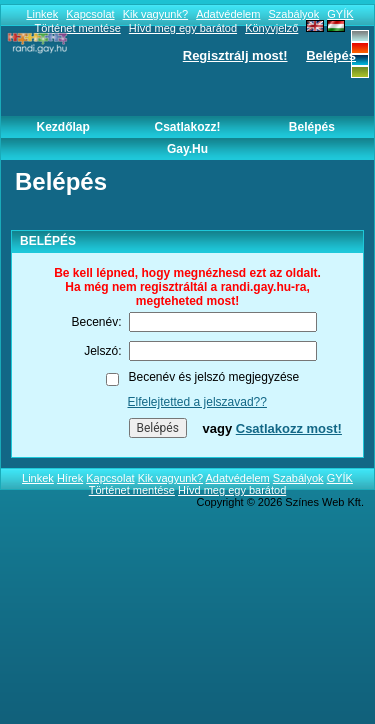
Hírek (70, 478)
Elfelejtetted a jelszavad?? (197, 402)
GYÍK (340, 14)
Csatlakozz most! (289, 428)
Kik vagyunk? (155, 14)
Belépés (331, 55)
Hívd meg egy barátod (232, 490)
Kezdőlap (62, 127)
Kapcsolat (90, 14)
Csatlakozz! (187, 127)
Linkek (42, 14)
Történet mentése (132, 490)
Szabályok (293, 14)
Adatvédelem (228, 14)
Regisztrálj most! (235, 55)
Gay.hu (187, 149)
